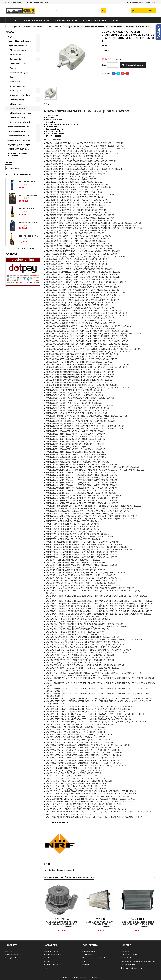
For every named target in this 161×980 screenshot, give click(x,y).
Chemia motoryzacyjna (94, 20)
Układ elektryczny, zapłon (21, 113)
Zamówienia (88, 954)
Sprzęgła (14, 77)
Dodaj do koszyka (133, 65)
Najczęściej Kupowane (18, 175)
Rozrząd (14, 68)
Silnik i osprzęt (16, 91)
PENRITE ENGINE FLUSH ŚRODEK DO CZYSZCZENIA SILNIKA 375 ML (29, 236)
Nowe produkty (12, 954)
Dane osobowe (89, 951)
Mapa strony (49, 968)
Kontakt (115, 20)
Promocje (10, 951)
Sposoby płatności (52, 965)
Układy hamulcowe (18, 64)
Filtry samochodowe (19, 50)
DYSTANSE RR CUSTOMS (18, 149)
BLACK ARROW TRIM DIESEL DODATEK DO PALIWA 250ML (29, 209)
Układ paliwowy (17, 104)
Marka (105, 45)
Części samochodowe (66, 20)
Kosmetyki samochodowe (37, 20)
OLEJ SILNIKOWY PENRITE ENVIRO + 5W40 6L (29, 195)
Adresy (85, 961)
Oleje (16, 20)
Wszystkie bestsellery (28, 248)
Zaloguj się (136, 2)
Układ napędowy (17, 100)
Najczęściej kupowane (15, 958)
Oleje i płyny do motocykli (19, 145)
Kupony (86, 965)
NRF (109, 45)
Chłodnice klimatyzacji (20, 73)
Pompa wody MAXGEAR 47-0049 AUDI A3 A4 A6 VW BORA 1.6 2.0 (62, 923)
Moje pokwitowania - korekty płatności (99, 958)
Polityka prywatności (52, 954)
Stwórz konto (150, 2)
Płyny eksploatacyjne (17, 131)
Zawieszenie (15, 59)
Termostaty (15, 82)
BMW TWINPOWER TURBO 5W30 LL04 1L (29, 222)
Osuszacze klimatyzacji (20, 122)
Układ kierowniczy (18, 118)
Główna (10, 32)
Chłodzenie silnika (18, 109)
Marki (9, 162)
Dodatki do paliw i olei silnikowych (17, 155)
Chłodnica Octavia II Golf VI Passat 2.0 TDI (100, 923)
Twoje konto (90, 945)
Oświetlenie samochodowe (19, 127)
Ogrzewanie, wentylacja (20, 95)
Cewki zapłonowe (18, 86)
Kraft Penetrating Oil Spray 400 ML (29, 182)
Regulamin (48, 958)
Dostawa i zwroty (51, 951)
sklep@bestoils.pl (41, 2)
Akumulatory (15, 55)
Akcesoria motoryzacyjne (19, 140)
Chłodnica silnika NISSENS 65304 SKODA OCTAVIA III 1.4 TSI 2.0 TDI (138, 923)
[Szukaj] (81, 11)
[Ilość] (111, 65)
